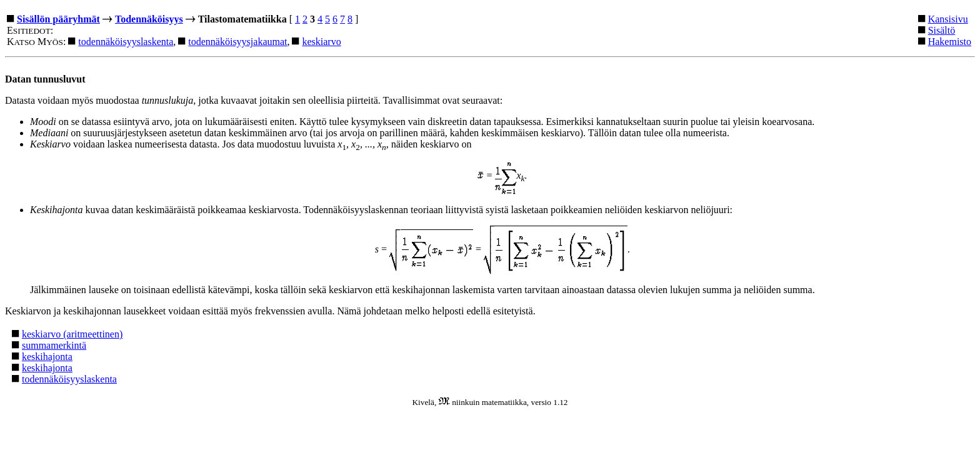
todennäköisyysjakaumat (237, 42)
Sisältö (942, 30)
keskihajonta (47, 357)
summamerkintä (54, 345)
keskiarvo (321, 42)
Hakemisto (950, 42)
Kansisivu (948, 19)
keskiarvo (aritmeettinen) (72, 334)
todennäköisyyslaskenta (126, 42)
